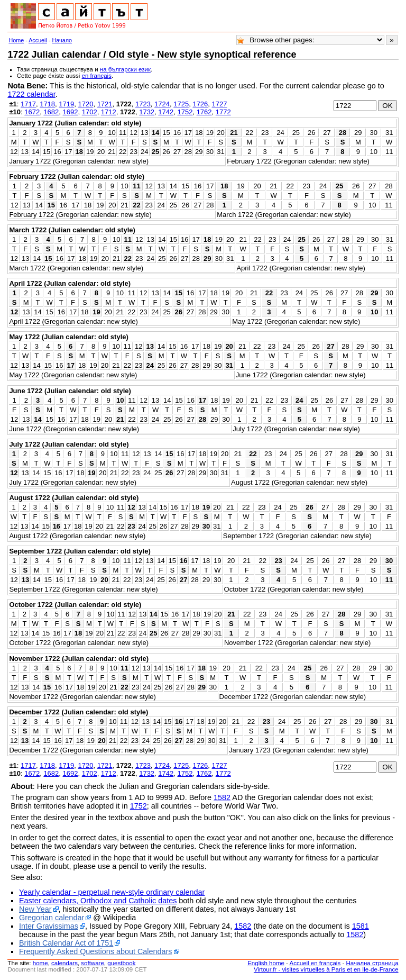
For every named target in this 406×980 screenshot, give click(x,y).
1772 (223, 112)
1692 (71, 112)
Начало (62, 40)
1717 (28, 104)
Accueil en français (315, 963)
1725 (181, 104)
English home (266, 963)
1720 (85, 104)
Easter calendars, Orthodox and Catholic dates (98, 901)
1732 (147, 112)
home (40, 963)
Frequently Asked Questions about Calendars (96, 951)
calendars (64, 963)
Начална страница (372, 963)
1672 (32, 112)
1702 (90, 112)
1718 (47, 104)
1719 (66, 104)
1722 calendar (31, 94)
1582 (222, 797)
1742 (166, 112)
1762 (204, 112)
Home (16, 40)
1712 (109, 112)
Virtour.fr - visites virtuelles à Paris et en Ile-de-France (326, 969)
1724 (162, 104)
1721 (105, 104)
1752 (185, 112)
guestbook (121, 963)
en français (97, 76)
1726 (200, 104)
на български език (125, 69)
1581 (361, 926)
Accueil (38, 40)
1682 (51, 112)
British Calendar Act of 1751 (66, 943)
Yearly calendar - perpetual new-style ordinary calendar (112, 892)
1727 (220, 104)
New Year (35, 909)
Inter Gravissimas (49, 926)
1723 (143, 104)
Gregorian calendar (52, 918)
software (93, 963)
